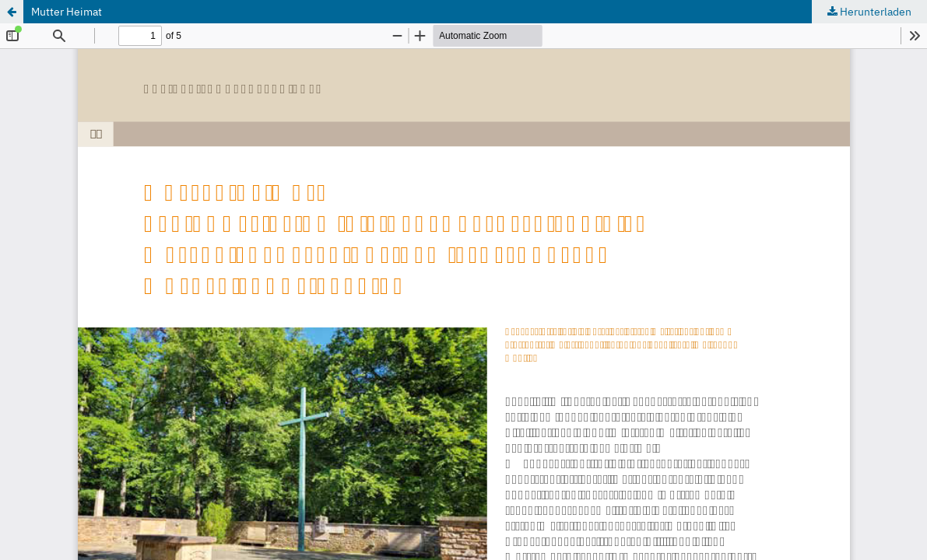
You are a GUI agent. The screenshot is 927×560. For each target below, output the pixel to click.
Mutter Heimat (67, 12)
